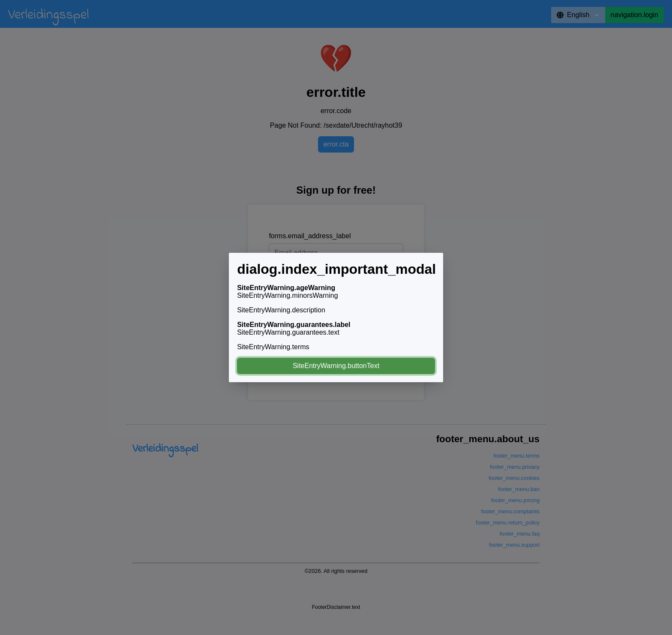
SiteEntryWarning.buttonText (336, 366)
